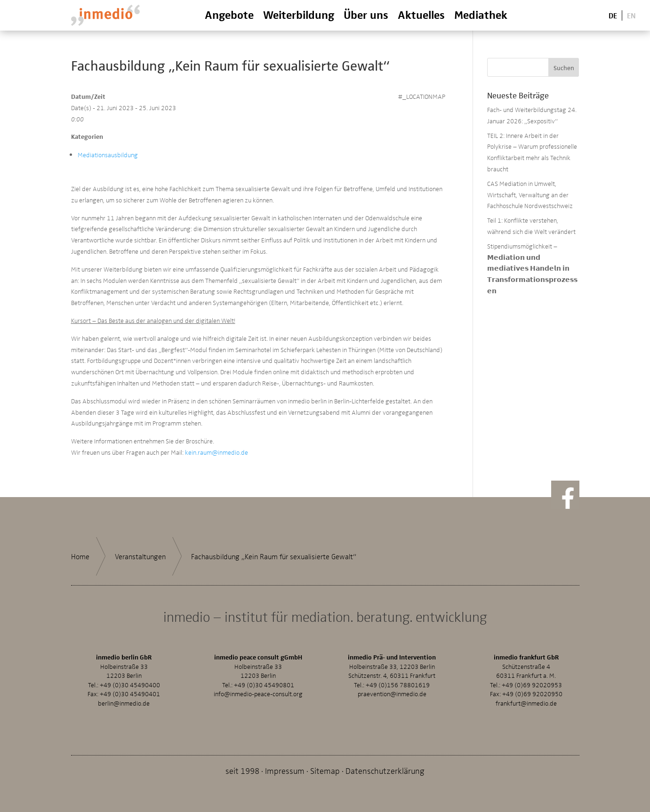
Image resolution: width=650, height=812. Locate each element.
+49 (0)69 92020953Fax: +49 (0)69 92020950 (526, 689)
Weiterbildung (299, 14)
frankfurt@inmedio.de (526, 703)
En (631, 15)
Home (80, 556)
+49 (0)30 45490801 (264, 685)
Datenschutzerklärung (385, 770)
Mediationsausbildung (108, 155)
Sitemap (325, 770)
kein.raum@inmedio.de (217, 452)
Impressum (285, 770)
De (613, 15)
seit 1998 (242, 770)
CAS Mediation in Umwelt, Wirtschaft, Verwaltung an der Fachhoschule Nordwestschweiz (530, 195)
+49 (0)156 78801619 (398, 685)
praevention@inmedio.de (392, 694)
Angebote (229, 14)
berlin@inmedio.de (124, 703)
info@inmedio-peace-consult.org (258, 694)
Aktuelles (421, 14)
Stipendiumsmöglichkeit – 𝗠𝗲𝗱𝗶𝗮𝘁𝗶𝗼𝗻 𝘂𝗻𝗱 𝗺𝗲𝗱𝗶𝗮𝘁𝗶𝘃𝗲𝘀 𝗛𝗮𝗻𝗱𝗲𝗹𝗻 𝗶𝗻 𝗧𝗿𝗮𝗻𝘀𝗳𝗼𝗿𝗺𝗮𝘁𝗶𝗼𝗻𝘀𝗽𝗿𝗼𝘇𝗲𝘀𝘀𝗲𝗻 (532, 268)
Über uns (366, 14)
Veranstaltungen (140, 556)
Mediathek (481, 14)
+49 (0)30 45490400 (130, 685)
